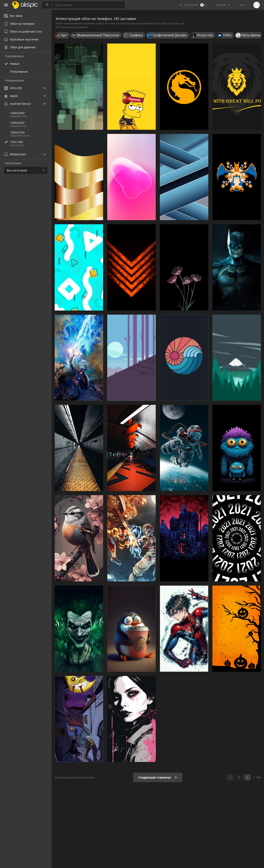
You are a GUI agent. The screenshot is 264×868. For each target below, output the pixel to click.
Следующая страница (158, 777)
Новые (15, 64)
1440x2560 (17, 123)
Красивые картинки (21, 39)
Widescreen (15, 154)
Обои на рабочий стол (23, 31)
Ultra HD (13, 88)
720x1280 (31, 142)
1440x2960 (17, 113)
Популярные (19, 71)
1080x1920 (17, 132)
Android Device (18, 104)
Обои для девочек (20, 47)
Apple (11, 96)
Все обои (13, 16)
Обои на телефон (19, 24)
